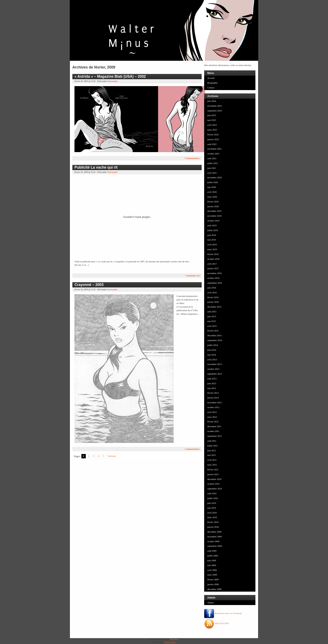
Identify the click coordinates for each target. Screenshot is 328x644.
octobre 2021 (213, 154)
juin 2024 (212, 101)
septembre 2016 (215, 283)
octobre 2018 (213, 259)
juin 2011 (212, 450)
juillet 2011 (213, 446)
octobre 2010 (213, 484)
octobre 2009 (213, 541)
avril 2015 (212, 326)
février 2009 (213, 579)
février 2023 (213, 134)
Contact (211, 88)
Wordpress (174, 639)
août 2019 (212, 225)
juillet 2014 (213, 345)
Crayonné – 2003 (89, 285)
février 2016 (213, 297)
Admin (211, 603)
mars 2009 (212, 575)
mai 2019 (212, 240)
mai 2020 (212, 187)
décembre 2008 (214, 589)
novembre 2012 (215, 402)
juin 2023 (212, 115)
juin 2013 (212, 383)
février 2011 (213, 469)
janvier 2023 (213, 139)
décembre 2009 (214, 532)
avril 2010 (212, 513)
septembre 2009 (215, 546)
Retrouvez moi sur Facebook (223, 613)
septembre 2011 (215, 436)
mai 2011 (212, 455)
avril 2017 (212, 264)
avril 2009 (212, 570)
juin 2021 (212, 168)
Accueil (211, 78)
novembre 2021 (215, 149)
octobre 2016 (213, 278)
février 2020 (213, 202)
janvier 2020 (213, 206)
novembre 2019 (215, 216)
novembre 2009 (215, 537)
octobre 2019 (213, 221)
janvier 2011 (213, 474)
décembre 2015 (214, 307)
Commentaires (192, 158)
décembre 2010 (214, 479)
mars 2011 (212, 465)
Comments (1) (192, 275)
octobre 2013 (213, 369)
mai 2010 (212, 508)
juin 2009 (212, 560)
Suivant (112, 456)
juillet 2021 (213, 163)
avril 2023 (212, 125)
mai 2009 (212, 565)
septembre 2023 (215, 111)
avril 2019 (212, 244)
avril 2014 (212, 360)
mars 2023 (212, 130)
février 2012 (213, 422)
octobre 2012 (213, 407)
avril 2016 (212, 292)
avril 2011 (212, 460)
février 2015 (213, 331)
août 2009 (212, 551)
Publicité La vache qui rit (96, 167)
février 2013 (213, 393)
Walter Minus (170, 642)
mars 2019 (212, 249)
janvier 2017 (213, 268)
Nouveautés (112, 81)
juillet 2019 (213, 230)
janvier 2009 (213, 584)
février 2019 (213, 254)
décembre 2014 (214, 335)
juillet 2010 (213, 498)
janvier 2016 (213, 302)
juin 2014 (212, 350)
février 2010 (213, 522)
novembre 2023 (215, 106)
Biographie (212, 83)
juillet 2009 (213, 556)
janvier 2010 (213, 527)
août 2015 (212, 312)
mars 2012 (212, 417)
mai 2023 (212, 120)
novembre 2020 (215, 177)
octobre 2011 (213, 431)
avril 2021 (212, 173)
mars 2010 (212, 517)
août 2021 (212, 158)
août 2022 (212, 144)
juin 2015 (212, 316)
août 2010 (212, 493)
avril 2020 (212, 192)
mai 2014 (212, 355)
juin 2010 (212, 503)
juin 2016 (212, 288)
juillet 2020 (213, 182)
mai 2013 (212, 388)
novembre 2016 (215, 273)
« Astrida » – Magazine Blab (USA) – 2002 (110, 76)
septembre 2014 (215, 340)
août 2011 (212, 441)
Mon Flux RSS (217, 623)
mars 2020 (212, 197)
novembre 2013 (215, 364)
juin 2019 (212, 235)
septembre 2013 (215, 374)
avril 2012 (212, 412)
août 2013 (212, 379)
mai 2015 (212, 321)
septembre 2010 (215, 489)
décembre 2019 (214, 211)
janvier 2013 (213, 398)
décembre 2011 (214, 426)
